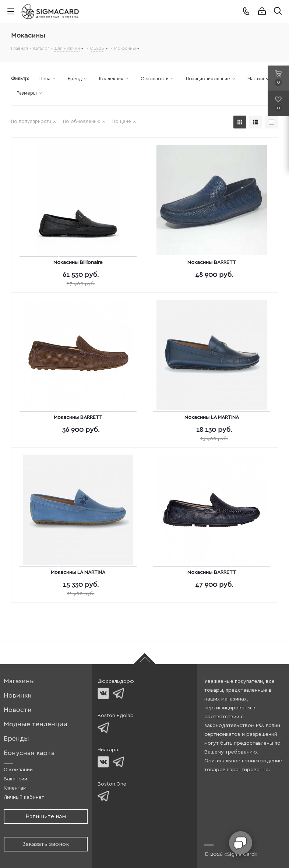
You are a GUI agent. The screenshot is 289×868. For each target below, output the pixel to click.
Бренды (16, 739)
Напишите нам (46, 816)
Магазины (19, 681)
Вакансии (15, 779)
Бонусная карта (29, 753)
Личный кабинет (24, 797)
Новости (18, 710)
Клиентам (15, 788)
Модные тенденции (36, 724)
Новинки (18, 696)
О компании (18, 770)
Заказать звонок (46, 844)
